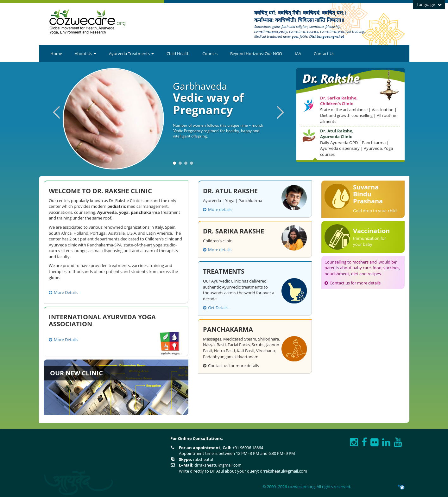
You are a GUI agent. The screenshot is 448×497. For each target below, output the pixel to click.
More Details (63, 292)
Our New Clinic (76, 373)
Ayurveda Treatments (131, 54)
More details (217, 209)
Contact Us (324, 54)
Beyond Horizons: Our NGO (256, 54)
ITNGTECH (393, 487)
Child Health (178, 54)
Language (429, 4)
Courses (210, 54)
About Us (85, 54)
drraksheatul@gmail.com (218, 465)
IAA (298, 54)
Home (56, 54)
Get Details (216, 308)
